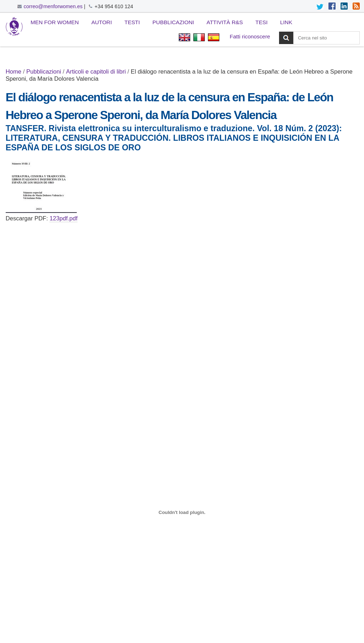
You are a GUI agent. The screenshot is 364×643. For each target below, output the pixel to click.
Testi (132, 22)
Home (14, 72)
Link (286, 22)
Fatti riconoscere (250, 36)
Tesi (262, 22)
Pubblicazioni (173, 22)
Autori (102, 22)
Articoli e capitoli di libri (96, 72)
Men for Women (55, 22)
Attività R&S (225, 22)
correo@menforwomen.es (53, 6)
